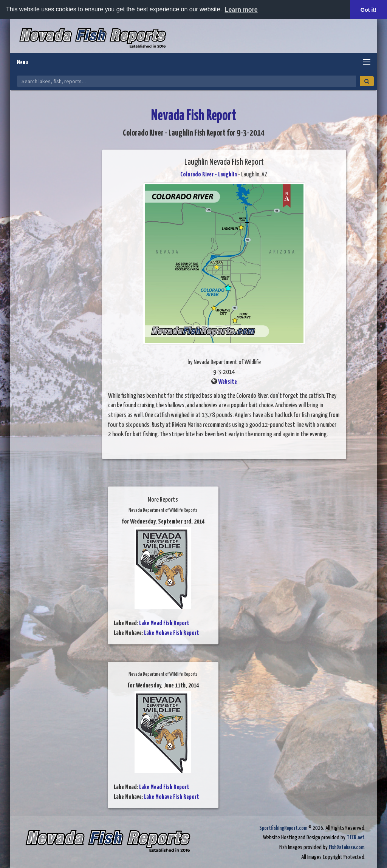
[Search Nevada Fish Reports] (187, 81)
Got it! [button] (368, 10)
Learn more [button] (241, 10)
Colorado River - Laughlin (209, 175)
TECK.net (355, 838)
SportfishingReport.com (283, 828)
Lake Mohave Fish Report (172, 633)
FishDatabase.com (347, 847)
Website (228, 382)
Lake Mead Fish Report (164, 623)
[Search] (367, 81)
